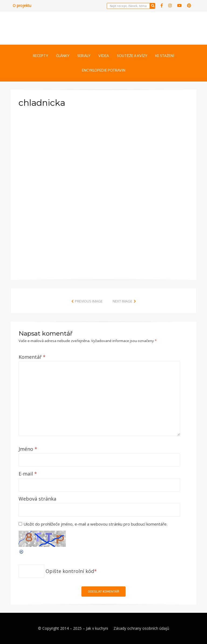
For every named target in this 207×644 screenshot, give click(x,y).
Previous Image (89, 301)
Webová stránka (37, 499)
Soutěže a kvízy (132, 56)
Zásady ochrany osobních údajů (141, 628)
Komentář (32, 357)
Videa (104, 56)
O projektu (22, 6)
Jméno (28, 449)
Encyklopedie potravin (104, 70)
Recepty (40, 56)
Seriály (84, 56)
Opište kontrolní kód (70, 571)
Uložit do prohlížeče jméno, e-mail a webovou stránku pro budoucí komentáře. (95, 524)
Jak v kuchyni (97, 628)
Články (63, 56)
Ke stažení (165, 56)
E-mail (28, 474)
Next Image (123, 301)
